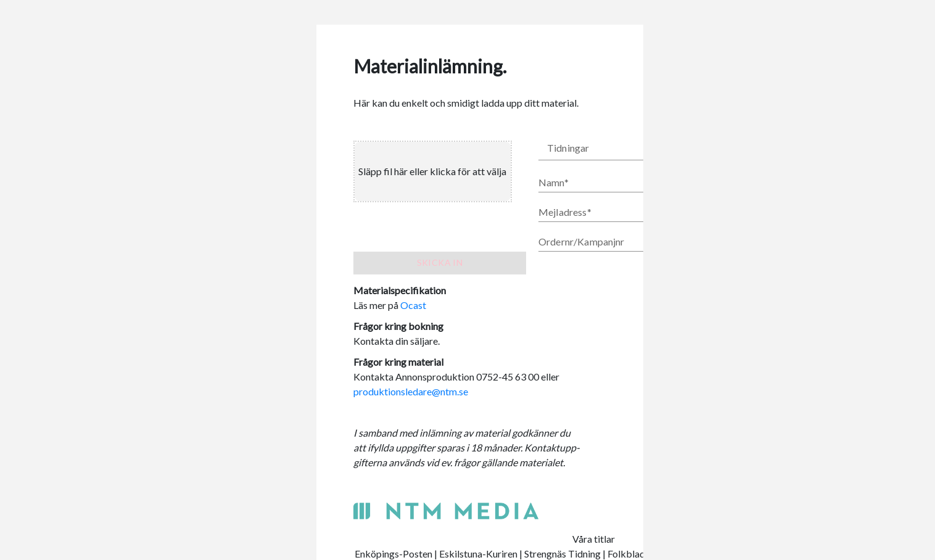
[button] (631, 150)
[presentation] (439, 171)
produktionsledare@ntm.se (411, 391)
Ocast (413, 305)
